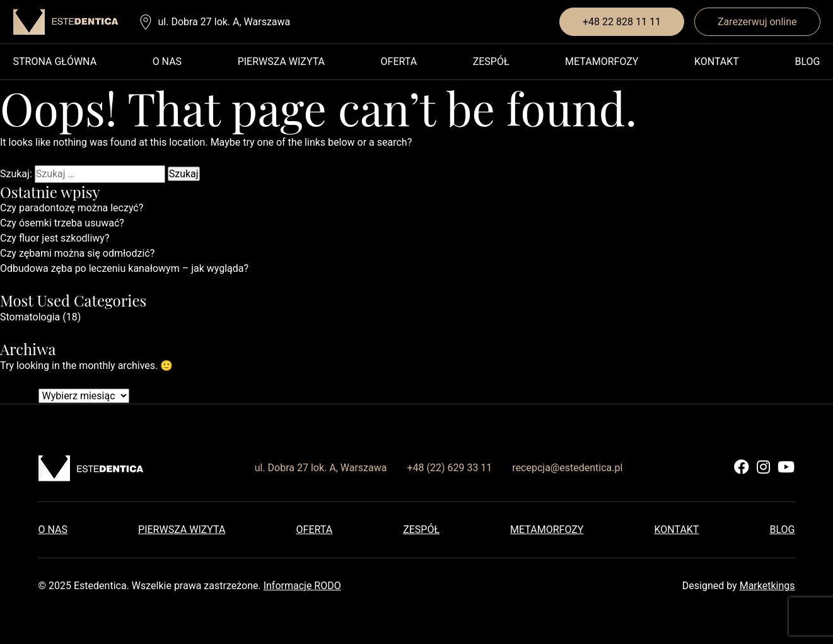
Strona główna (55, 61)
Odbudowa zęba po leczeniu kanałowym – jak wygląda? (124, 268)
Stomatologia (30, 317)
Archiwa (18, 396)
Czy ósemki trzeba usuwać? (62, 223)
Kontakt (717, 61)
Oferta (399, 61)
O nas (167, 61)
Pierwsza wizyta (281, 61)
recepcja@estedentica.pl (567, 468)
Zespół (491, 61)
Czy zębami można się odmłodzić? (77, 253)
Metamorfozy (602, 61)
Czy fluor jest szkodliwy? (55, 238)
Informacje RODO (302, 586)
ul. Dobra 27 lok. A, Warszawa (224, 22)
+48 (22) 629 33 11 (449, 468)
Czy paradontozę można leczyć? (72, 208)
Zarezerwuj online (757, 22)
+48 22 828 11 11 (622, 22)
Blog (807, 61)
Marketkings (767, 586)
